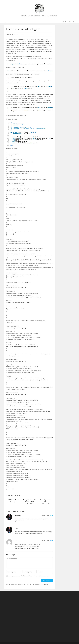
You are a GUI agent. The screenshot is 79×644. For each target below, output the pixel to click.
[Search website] (73, 22)
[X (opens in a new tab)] (63, 22)
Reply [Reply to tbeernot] (51, 515)
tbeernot (18, 516)
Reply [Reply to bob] (51, 541)
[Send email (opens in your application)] (70, 22)
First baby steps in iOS (45, 501)
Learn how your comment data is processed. (37, 584)
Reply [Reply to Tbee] (51, 528)
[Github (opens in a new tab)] (68, 22)
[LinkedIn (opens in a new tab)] (65, 22)
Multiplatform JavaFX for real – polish (30, 501)
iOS (23, 35)
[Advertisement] (13, 616)
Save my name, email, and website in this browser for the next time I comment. (28, 576)
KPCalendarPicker (14, 500)
